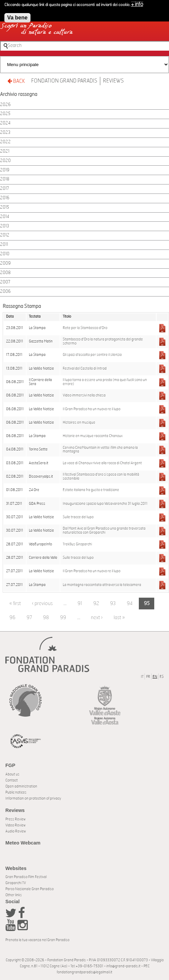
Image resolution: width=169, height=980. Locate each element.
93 (113, 604)
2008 (5, 273)
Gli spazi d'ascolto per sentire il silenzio (92, 355)
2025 (5, 114)
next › (97, 618)
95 (147, 604)
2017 (5, 189)
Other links (14, 895)
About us (12, 774)
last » (119, 618)
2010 (5, 254)
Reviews (113, 81)
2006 (5, 292)
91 (80, 604)
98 (46, 618)
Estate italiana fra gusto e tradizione (91, 490)
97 (29, 618)
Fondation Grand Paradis (64, 81)
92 (96, 604)
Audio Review (16, 831)
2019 (5, 170)
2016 (5, 198)
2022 (5, 142)
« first (15, 604)
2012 (5, 235)
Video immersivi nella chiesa (84, 395)
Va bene (17, 16)
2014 (5, 217)
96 (12, 618)
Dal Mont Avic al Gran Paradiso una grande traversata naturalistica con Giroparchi (104, 531)
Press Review (15, 819)
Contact (12, 780)
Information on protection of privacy (33, 798)
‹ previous (42, 604)
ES (162, 677)
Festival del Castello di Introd (85, 369)
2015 (5, 207)
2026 (5, 105)
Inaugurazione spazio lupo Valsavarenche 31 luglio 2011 (105, 504)
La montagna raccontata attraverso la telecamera (102, 585)
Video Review (15, 825)
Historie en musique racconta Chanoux (93, 436)
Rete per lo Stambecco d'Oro (85, 328)
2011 (4, 245)
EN (155, 677)
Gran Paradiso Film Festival (26, 877)
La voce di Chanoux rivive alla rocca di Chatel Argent (102, 463)
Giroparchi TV (16, 883)
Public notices (16, 792)
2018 (5, 179)
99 (63, 618)
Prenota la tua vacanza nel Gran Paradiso (37, 940)
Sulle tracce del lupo (78, 517)
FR (148, 677)
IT (142, 677)
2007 (5, 282)
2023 (5, 133)
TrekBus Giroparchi (77, 544)
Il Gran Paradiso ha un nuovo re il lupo (92, 409)
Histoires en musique (79, 423)
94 (130, 604)
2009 (5, 263)
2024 (5, 123)
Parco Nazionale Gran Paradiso (30, 889)
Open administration (21, 786)
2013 (5, 226)
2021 (5, 151)
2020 (5, 161)
